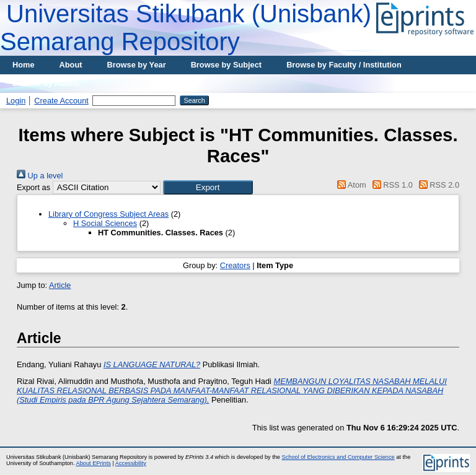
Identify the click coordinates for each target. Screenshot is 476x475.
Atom (350, 185)
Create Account (61, 101)
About (71, 65)
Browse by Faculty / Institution (344, 65)
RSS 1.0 (390, 185)
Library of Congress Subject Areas (108, 214)
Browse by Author (46, 83)
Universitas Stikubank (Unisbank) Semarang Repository (186, 28)
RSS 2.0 (437, 185)
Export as (33, 187)
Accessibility (131, 463)
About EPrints (94, 463)
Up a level (40, 176)
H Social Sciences (105, 223)
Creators (235, 265)
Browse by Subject (227, 65)
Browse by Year (137, 65)
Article (60, 285)
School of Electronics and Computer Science (338, 457)
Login (16, 101)
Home (24, 65)
